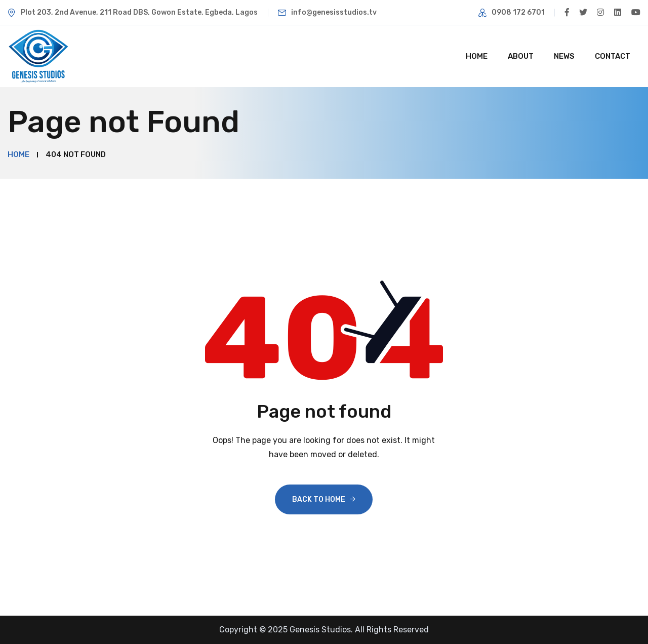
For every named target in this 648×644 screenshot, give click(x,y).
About (521, 56)
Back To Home (319, 499)
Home (477, 56)
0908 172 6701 (518, 12)
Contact (613, 56)
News (564, 56)
